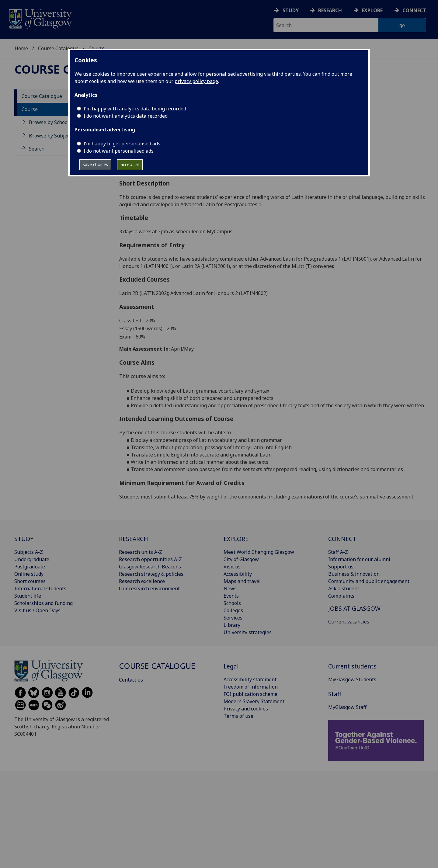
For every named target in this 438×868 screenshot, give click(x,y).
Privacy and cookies (246, 709)
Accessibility (238, 574)
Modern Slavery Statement (254, 701)
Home (21, 48)
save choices (95, 164)
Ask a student (344, 589)
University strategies (248, 632)
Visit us (232, 567)
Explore (372, 10)
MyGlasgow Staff (347, 707)
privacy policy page (196, 81)
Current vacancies (349, 622)
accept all (130, 164)
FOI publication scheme (250, 694)
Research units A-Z (141, 552)
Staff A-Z (338, 552)
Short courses (30, 581)
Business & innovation (354, 574)
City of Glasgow (241, 559)
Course (30, 109)
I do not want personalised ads (118, 151)
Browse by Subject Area (56, 136)
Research (330, 10)
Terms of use (238, 716)
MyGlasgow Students (352, 679)
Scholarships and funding (43, 603)
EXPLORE (236, 539)
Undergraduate (32, 559)
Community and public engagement (369, 581)
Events (231, 596)
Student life (28, 596)
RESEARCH (134, 539)
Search (37, 149)
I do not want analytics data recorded (125, 116)
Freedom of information (251, 687)
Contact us (131, 680)
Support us (341, 567)
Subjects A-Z (29, 552)
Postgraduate (30, 567)
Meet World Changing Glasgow (259, 552)
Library (232, 625)
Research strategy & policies (151, 574)
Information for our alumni (359, 559)
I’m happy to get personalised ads (122, 144)
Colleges (233, 610)
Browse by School (49, 122)
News (230, 589)
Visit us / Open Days (37, 610)
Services (233, 618)
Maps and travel (242, 581)
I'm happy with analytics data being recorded (135, 109)
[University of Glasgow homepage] (40, 18)
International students (40, 589)
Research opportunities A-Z (150, 559)
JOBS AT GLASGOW (354, 608)
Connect (414, 10)
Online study (29, 574)
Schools (232, 603)
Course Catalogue (58, 48)
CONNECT (342, 539)
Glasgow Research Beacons (150, 567)
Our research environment (149, 589)
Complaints (341, 596)
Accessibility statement (250, 679)
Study (291, 10)
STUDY (24, 539)
